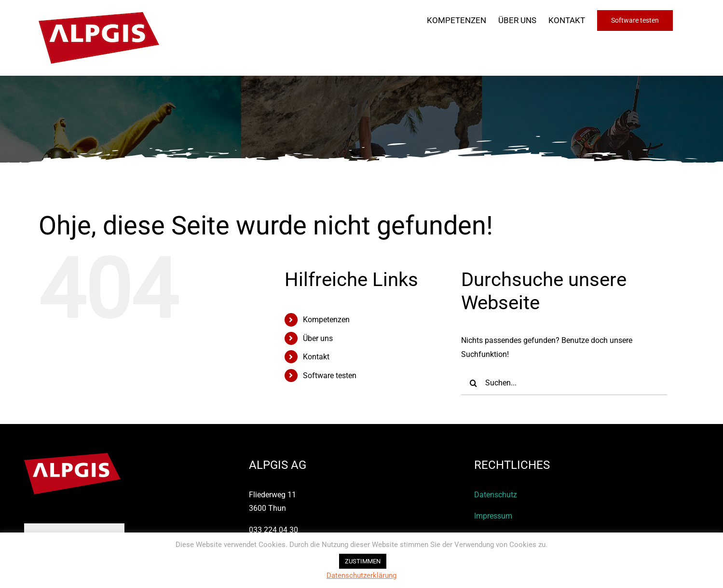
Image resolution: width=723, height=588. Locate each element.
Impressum (493, 516)
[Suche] (473, 383)
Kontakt (316, 357)
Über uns (318, 338)
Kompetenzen (326, 320)
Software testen (330, 376)
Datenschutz (496, 495)
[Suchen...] (564, 383)
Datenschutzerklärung (361, 575)
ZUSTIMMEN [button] (363, 561)
